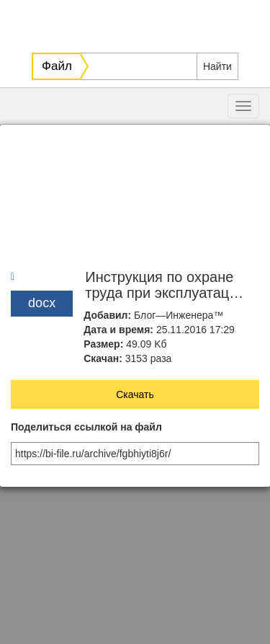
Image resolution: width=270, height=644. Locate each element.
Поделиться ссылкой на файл (86, 427)
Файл (57, 66)
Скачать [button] (135, 394)
